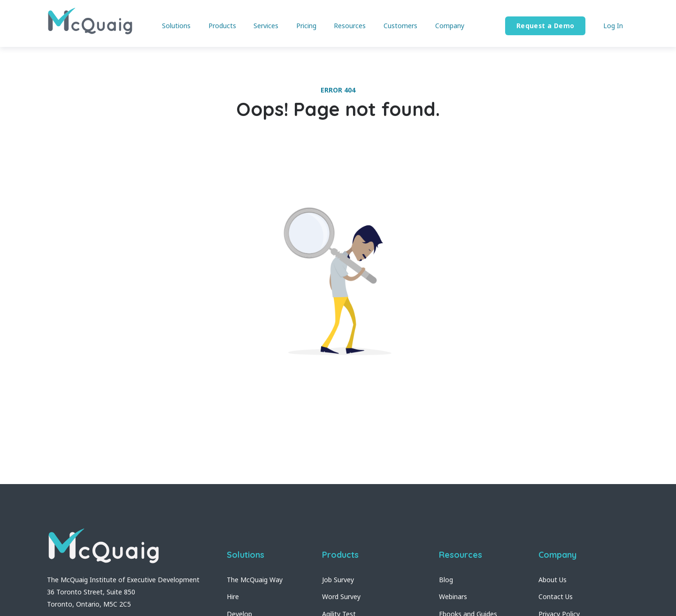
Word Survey (341, 597)
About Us (553, 580)
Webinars (453, 597)
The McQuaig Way (255, 580)
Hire (233, 597)
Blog (446, 580)
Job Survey (338, 580)
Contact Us (556, 597)
